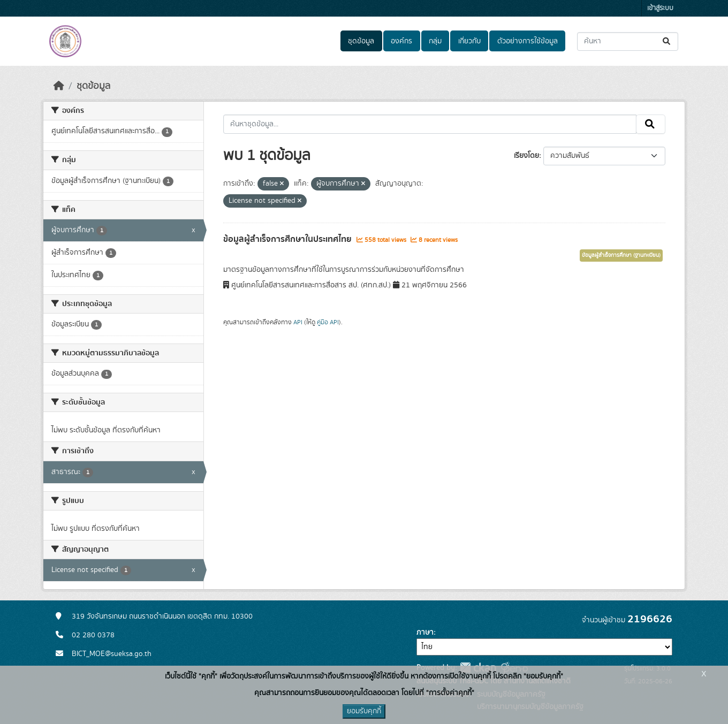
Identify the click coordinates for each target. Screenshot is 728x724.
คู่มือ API (328, 322)
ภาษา (425, 632)
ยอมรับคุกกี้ (364, 711)
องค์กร (401, 41)
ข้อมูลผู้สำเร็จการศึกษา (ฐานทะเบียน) (621, 255)
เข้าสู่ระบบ (660, 8)
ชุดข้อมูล (361, 41)
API (298, 322)
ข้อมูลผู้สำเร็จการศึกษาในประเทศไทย (289, 239)
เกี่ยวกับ (469, 41)
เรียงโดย (526, 156)
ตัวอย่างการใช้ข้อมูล (528, 41)
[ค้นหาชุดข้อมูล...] (628, 41)
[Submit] (667, 41)
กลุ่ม (435, 41)
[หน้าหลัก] (59, 86)
